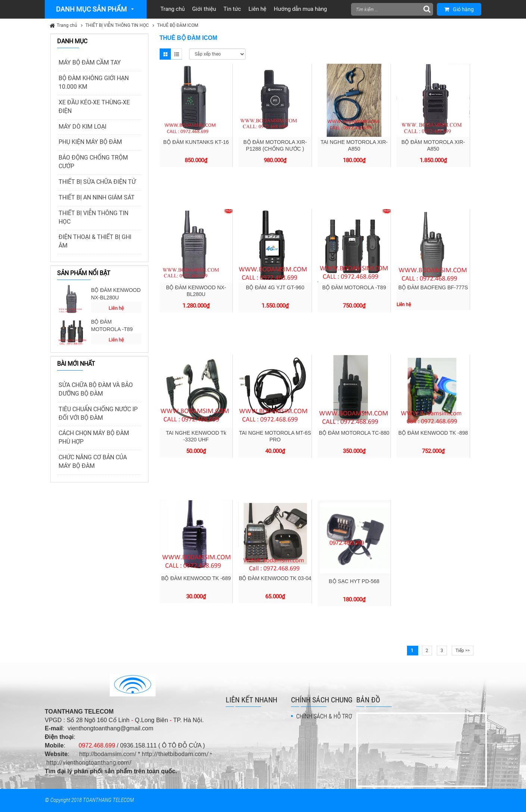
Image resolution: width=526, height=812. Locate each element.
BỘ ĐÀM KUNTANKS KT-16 (196, 142)
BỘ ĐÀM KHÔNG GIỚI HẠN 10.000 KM (94, 82)
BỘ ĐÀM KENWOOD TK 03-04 (275, 578)
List (176, 54)
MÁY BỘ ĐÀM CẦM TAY (90, 62)
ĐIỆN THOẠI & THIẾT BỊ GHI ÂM (95, 241)
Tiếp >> (463, 651)
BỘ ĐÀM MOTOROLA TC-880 (354, 433)
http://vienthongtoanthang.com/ (89, 763)
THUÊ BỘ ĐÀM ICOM (178, 25)
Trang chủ (67, 25)
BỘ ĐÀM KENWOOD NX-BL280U (116, 294)
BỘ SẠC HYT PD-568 (354, 581)
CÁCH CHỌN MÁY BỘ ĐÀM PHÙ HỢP (94, 437)
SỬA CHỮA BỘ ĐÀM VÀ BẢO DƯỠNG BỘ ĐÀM (96, 389)
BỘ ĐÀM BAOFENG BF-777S (433, 287)
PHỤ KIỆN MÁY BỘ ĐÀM (90, 142)
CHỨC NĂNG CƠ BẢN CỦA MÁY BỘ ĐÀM (93, 462)
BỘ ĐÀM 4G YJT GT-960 (275, 287)
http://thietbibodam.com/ (175, 754)
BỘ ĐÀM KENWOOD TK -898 (433, 433)
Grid (165, 54)
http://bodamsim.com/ (108, 754)
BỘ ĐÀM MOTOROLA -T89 (112, 325)
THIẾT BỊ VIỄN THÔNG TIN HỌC (117, 25)
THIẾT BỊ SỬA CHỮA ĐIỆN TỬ (97, 182)
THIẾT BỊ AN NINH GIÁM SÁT (97, 197)
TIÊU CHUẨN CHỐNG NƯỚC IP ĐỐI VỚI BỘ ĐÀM (98, 413)
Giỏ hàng (459, 9)
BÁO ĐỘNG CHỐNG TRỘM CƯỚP (93, 162)
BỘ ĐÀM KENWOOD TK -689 (196, 578)
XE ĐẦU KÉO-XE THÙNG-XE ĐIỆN (94, 107)
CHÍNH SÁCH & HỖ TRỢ (324, 716)
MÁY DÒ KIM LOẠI (82, 127)
